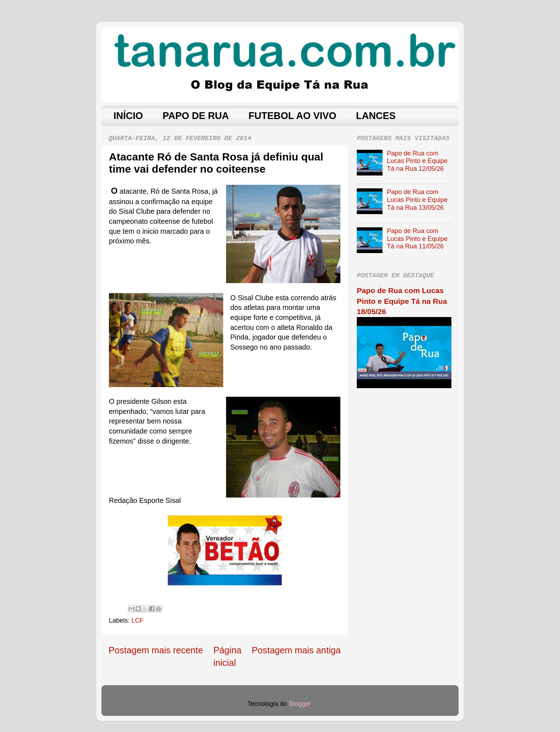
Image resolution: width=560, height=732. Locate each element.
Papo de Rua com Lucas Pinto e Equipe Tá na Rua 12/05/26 (417, 161)
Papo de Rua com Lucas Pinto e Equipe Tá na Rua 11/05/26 (417, 239)
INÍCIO (128, 116)
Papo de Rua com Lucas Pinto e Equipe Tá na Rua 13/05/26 (417, 200)
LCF (137, 620)
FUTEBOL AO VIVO (292, 116)
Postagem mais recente (156, 650)
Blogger (300, 704)
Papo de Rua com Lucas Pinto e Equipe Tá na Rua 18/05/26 (402, 301)
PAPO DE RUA (196, 116)
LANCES (376, 116)
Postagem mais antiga (296, 650)
